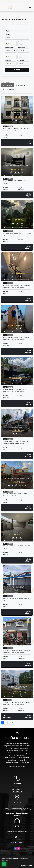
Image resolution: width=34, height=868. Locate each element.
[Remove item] (20, 51)
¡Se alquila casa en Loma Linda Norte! (15, 442)
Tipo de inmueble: (22, 41)
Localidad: (8, 34)
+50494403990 (17, 789)
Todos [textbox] (8, 31)
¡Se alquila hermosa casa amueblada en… (17, 494)
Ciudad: (7, 28)
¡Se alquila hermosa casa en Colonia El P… (17, 546)
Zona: (6, 41)
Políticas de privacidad (17, 766)
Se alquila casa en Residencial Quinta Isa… (17, 129)
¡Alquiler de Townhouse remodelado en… (17, 181)
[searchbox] (19, 53)
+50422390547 (17, 792)
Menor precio (21, 85)
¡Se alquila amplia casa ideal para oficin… (17, 598)
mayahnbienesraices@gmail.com (17, 832)
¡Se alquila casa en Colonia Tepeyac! (15, 389)
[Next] (12, 723)
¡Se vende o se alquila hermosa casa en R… (17, 702)
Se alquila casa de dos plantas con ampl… (17, 233)
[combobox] (17, 31)
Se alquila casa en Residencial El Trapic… (17, 285)
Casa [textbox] (20, 44)
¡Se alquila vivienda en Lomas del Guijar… (17, 650)
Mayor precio (8, 89)
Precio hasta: (21, 60)
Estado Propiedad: (10, 47)
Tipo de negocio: (22, 47)
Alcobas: (7, 54)
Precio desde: (8, 60)
